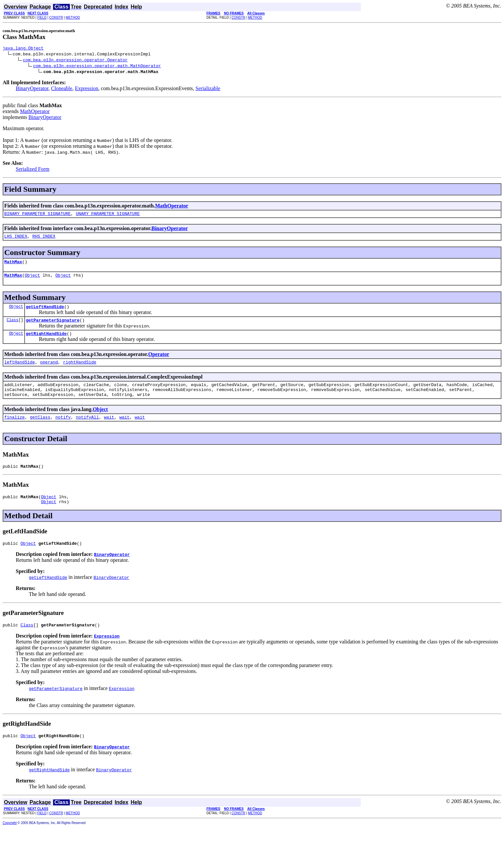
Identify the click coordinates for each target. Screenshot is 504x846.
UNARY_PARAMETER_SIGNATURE (108, 215)
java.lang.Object (23, 49)
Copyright (10, 842)
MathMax (13, 266)
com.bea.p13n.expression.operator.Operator (75, 61)
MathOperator (35, 112)
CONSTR (56, 18)
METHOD (73, 18)
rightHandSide (79, 371)
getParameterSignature (53, 327)
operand (49, 371)
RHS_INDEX (44, 239)
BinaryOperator (32, 89)
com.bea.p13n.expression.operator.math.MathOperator (97, 67)
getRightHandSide (46, 341)
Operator (159, 362)
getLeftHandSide (45, 312)
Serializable (208, 89)
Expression (87, 89)
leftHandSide (20, 371)
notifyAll (87, 430)
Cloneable (62, 89)
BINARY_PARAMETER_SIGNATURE (38, 215)
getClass (40, 430)
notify (63, 430)
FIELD (42, 18)
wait (109, 430)
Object (32, 280)
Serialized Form (33, 170)
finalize (14, 430)
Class (12, 327)
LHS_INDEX (16, 239)
